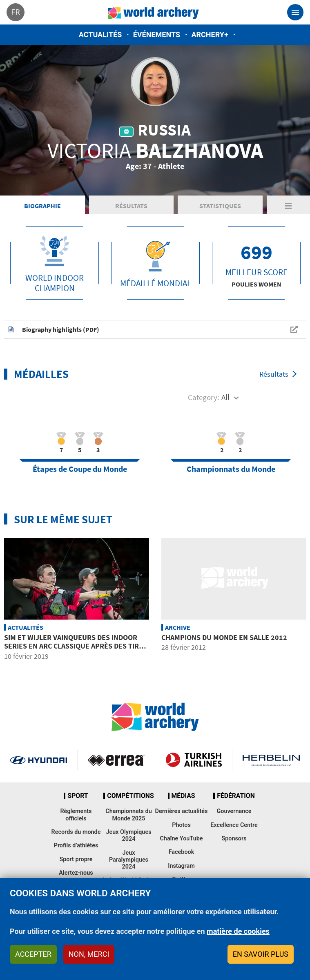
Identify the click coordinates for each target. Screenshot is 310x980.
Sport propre (76, 859)
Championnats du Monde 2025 (128, 815)
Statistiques (220, 206)
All (225, 397)
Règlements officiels (76, 815)
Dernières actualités (182, 811)
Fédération (236, 796)
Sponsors (234, 839)
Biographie (42, 206)
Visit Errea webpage (116, 760)
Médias (183, 796)
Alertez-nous (76, 873)
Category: (204, 397)
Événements (157, 34)
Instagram (181, 866)
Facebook (182, 852)
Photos (181, 825)
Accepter (33, 954)
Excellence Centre (234, 825)
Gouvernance (234, 811)
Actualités (100, 34)
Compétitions (130, 796)
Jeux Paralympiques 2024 (129, 860)
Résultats (131, 206)
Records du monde (76, 832)
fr (15, 12)
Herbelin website (271, 760)
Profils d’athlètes (76, 846)
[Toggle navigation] (295, 12)
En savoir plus (261, 954)
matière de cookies (238, 931)
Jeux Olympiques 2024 (128, 836)
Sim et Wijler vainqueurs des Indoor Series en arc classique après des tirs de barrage (74, 646)
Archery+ (210, 34)
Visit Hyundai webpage (39, 760)
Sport (78, 796)
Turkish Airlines (194, 760)
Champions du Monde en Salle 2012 (224, 637)
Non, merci (89, 954)
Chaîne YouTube (181, 839)
